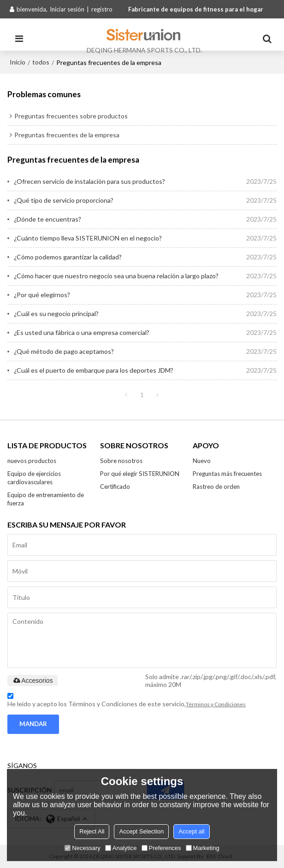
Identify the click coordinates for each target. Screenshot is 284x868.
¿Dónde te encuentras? (47, 219)
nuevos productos (32, 461)
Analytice (121, 848)
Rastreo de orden (216, 487)
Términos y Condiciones (216, 704)
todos (41, 62)
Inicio (18, 62)
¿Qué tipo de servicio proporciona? (64, 200)
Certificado (115, 487)
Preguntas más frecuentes (227, 474)
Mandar (33, 724)
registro (102, 9)
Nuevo (202, 461)
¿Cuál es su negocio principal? (56, 314)
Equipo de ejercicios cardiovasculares (34, 478)
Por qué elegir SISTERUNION (140, 474)
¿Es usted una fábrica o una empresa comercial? (82, 332)
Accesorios (32, 680)
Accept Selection (141, 831)
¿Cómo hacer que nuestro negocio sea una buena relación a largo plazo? (116, 276)
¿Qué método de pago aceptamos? (64, 351)
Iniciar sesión (67, 9)
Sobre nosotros (121, 461)
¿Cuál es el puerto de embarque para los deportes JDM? (94, 370)
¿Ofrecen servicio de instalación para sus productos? (89, 181)
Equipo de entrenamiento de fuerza (46, 499)
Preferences (161, 848)
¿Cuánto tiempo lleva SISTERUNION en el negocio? (88, 238)
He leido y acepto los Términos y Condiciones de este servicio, (127, 701)
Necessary (82, 848)
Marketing (203, 848)
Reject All (92, 831)
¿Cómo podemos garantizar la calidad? (68, 257)
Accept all (191, 831)
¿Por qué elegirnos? (42, 295)
